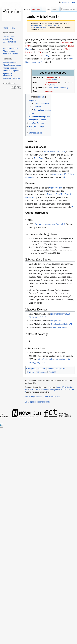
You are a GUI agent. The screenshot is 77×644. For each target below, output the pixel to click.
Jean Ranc (39, 158)
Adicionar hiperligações (16, 87)
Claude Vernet (56, 188)
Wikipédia (55, 321)
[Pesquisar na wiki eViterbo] (68, 9)
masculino (49, 91)
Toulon (71, 46)
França (29, 49)
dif (32, 27)
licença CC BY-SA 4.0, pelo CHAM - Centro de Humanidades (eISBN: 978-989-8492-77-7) (50, 390)
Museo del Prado (58, 327)
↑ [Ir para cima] (32, 238)
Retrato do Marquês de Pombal (49, 224)
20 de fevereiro (51, 83)
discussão (48, 25)
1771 (39, 52)
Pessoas (41, 369)
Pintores (52, 372)
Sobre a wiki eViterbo (52, 397)
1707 (28, 46)
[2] (72, 206)
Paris (40, 56)
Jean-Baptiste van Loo (57, 88)
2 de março (67, 43)
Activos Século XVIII (56, 369)
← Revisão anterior (41, 27)
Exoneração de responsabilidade (37, 402)
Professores (41, 372)
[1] (64, 177)
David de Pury (53, 194)
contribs (56, 25)
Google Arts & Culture (60, 324)
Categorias (31, 369)
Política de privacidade (33, 397)
